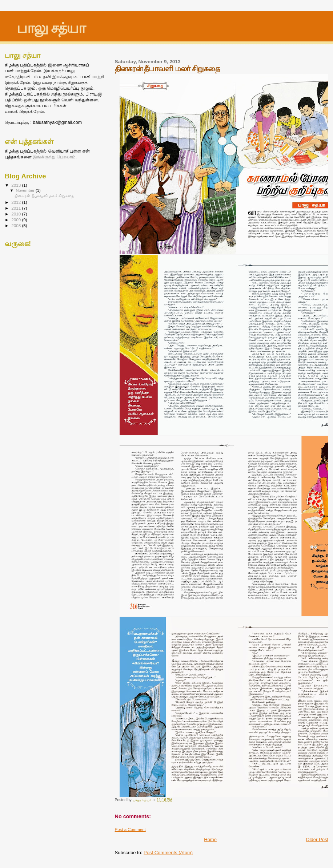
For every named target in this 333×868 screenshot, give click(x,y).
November (26, 190)
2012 (17, 202)
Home (210, 839)
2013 (17, 185)
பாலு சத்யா (51, 28)
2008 (17, 225)
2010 (17, 214)
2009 (17, 220)
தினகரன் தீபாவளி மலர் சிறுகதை (44, 196)
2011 (17, 208)
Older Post (317, 839)
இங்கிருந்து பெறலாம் (54, 157)
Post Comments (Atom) (168, 853)
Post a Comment (130, 829)
